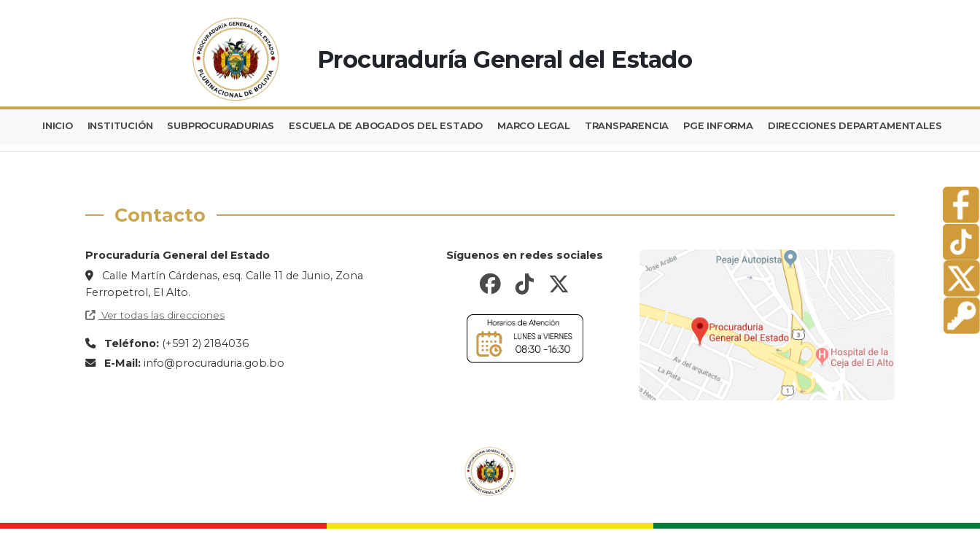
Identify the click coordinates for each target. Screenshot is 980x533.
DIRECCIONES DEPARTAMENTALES (883, 125)
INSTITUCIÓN (126, 125)
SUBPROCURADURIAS (231, 125)
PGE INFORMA (743, 125)
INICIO (60, 125)
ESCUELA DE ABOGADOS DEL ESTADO (400, 125)
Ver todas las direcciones (155, 314)
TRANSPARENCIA (648, 125)
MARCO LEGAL (551, 125)
